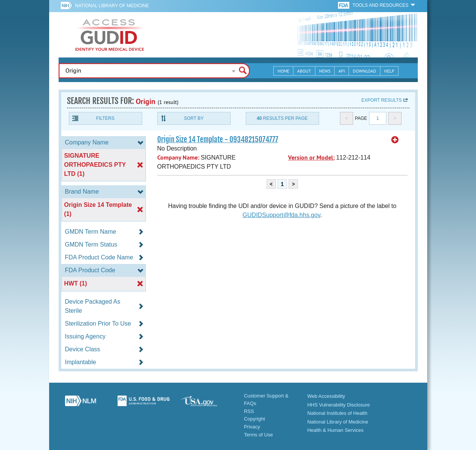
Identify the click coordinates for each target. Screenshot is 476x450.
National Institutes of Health (337, 413)
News (325, 71)
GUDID (110, 35)
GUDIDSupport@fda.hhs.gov (281, 215)
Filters (105, 118)
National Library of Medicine (112, 6)
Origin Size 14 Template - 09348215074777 (218, 140)
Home (283, 71)
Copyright (254, 419)
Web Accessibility (326, 396)
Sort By (194, 118)
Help (389, 71)
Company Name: (178, 157)
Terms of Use (258, 435)
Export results (382, 100)
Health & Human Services (336, 430)
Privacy (252, 427)
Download (364, 71)
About (304, 71)
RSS (249, 411)
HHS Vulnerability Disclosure (339, 405)
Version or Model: (311, 157)
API (342, 71)
